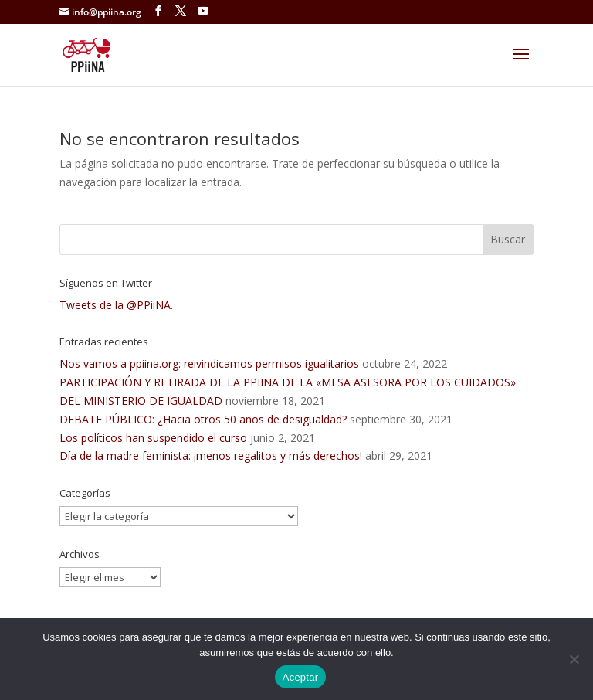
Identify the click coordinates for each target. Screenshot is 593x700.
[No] (574, 659)
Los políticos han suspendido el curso (153, 438)
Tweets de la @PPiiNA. (116, 305)
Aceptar (301, 677)
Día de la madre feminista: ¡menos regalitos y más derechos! (211, 455)
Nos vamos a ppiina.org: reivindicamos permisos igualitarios (209, 364)
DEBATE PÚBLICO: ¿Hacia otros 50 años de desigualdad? (203, 419)
